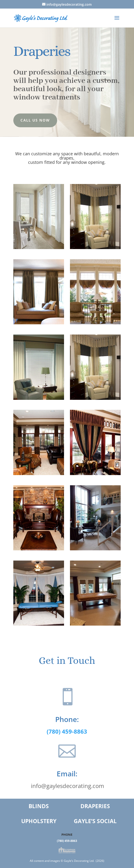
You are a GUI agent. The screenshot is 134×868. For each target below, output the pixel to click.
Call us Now (35, 120)
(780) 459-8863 (67, 841)
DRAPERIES (95, 806)
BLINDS (39, 806)
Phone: (63, 719)
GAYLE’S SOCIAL (95, 821)
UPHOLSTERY (39, 821)
